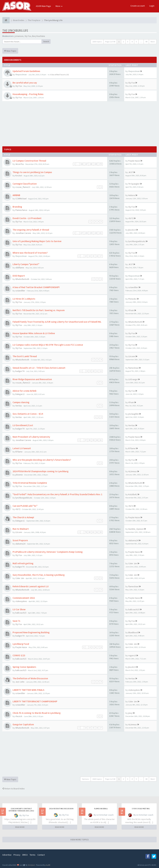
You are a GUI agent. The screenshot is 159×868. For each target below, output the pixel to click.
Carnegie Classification (25, 184)
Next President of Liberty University (31, 437)
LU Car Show (19, 609)
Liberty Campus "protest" (26, 264)
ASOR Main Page (43, 6)
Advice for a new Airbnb (24, 391)
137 (82, 233)
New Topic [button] (10, 51)
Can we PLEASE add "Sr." (25, 506)
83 (101, 532)
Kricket (19, 176)
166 (82, 164)
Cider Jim (133, 563)
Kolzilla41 (133, 494)
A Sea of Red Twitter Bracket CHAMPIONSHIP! (36, 287)
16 (97, 256)
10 (93, 371)
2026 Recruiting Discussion (61, 809)
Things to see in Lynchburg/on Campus (32, 172)
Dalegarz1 (20, 394)
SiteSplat (31, 865)
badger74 (20, 371)
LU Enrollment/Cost (23, 425)
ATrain (131, 310)
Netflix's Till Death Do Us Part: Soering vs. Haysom (39, 310)
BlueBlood (133, 632)
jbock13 (132, 230)
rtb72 (131, 218)
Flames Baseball (101, 809)
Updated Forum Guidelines (26, 71)
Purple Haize (134, 161)
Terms (33, 855)
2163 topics (97, 42)
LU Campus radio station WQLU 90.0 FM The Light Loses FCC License (48, 345)
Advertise (7, 855)
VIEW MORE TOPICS (79, 840)
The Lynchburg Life (15, 31)
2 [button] (123, 42)
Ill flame (19, 452)
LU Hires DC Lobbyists (24, 299)
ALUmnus (132, 471)
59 (93, 440)
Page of (110, 42)
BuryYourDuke (39, 36)
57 (86, 440)
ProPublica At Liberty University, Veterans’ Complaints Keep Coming (48, 552)
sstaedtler (20, 291)
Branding (17, 207)
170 (100, 164)
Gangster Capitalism (23, 724)
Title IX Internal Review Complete (30, 483)
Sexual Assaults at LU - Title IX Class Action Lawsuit (39, 368)
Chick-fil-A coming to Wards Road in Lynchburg (37, 713)
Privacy (17, 855)
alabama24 (20, 544)
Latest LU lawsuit (22, 448)
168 (91, 164)
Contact (41, 855)
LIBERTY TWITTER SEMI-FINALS (28, 690)
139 (91, 233)
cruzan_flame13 (23, 187)
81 (93, 532)
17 (101, 256)
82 (97, 532)
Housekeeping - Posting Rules (28, 94)
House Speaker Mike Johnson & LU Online (34, 333)
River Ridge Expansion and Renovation (32, 379)
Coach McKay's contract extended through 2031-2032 (21, 810)
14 (90, 256)
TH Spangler (134, 184)
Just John (20, 682)
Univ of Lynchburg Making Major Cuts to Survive (37, 241)
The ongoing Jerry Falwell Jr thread (31, 230)
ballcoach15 (21, 613)
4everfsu (20, 164)
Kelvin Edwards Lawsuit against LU (31, 586)
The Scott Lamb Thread (25, 356)
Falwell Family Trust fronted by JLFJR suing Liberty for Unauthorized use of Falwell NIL (57, 322)
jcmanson (19, 36)
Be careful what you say (25, 83)
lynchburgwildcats (137, 241)
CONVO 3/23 (19, 655)
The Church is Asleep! (23, 517)
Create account (138, 6)
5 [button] (136, 42)
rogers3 (132, 655)
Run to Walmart (21, 529)
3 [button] (128, 42)
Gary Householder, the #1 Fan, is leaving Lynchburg (39, 575)
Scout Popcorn (20, 540)
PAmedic (132, 299)
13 (86, 256)
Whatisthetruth (22, 279)
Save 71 (16, 621)
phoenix (19, 475)
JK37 (131, 172)
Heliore (132, 195)
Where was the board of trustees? (30, 253)
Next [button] (153, 42)
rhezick (19, 716)
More (59, 6)
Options (85, 779)
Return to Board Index (13, 789)
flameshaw (133, 368)
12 (101, 371)
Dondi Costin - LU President (27, 218)
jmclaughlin (133, 414)
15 (93, 256)
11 (97, 371)
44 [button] (146, 42)
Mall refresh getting (23, 563)
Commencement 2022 (24, 598)
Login (152, 6)
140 (96, 233)
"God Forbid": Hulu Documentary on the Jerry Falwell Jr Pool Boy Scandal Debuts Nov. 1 (57, 494)
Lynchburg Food (21, 644)
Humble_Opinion (136, 529)
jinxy (130, 713)
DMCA (25, 855)
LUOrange (133, 379)
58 (90, 440)
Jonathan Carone (23, 233)
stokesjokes (21, 601)
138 (86, 233)
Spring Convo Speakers (24, 667)
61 (101, 440)
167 (86, 164)
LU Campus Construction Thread (29, 161)
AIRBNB (16, 195)
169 (96, 164)
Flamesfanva (21, 210)
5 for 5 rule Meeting (141, 809)
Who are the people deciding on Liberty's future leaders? (42, 460)
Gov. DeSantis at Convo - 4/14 (28, 414)
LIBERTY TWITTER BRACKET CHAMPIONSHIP (35, 701)
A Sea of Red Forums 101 (60, 75)
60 (97, 440)
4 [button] (132, 42)
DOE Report (19, 276)
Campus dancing (21, 402)
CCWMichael (21, 199)
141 (100, 233)
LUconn (132, 356)
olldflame (20, 268)
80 (90, 532)
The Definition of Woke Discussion (30, 678)
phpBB (48, 865)
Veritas (19, 406)
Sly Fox (28, 36)
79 (86, 532)
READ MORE (20, 827)
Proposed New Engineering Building (31, 632)
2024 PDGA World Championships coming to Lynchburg (41, 471)
